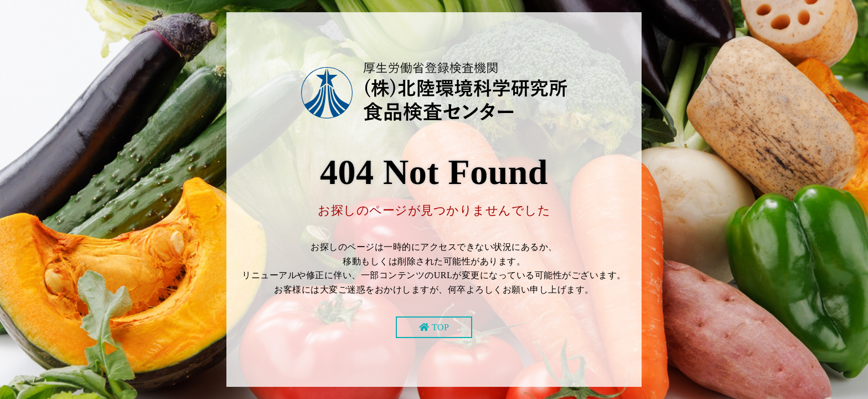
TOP (440, 327)
